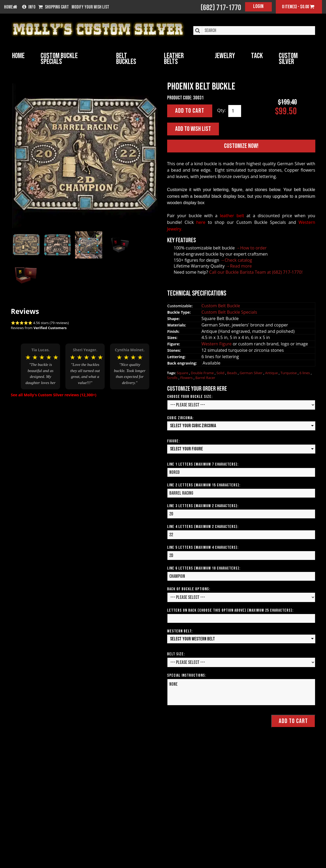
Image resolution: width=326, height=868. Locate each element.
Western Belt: (180, 631)
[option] (40, 365)
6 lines (305, 373)
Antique (272, 373)
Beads (232, 373)
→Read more (239, 266)
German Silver (251, 373)
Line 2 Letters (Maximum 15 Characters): (204, 485)
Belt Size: (176, 654)
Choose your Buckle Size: (190, 397)
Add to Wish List (193, 129)
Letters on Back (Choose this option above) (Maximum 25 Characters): (230, 610)
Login (258, 6)
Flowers (187, 378)
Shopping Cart (54, 7)
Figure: (173, 441)
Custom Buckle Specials (59, 59)
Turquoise (289, 373)
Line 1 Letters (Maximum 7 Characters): (203, 464)
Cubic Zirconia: (180, 418)
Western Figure (217, 344)
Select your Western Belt (193, 639)
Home (18, 56)
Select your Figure (186, 449)
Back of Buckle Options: (189, 589)
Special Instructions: (187, 676)
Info (29, 7)
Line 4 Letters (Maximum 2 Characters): (203, 527)
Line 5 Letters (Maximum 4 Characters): (203, 548)
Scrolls (173, 378)
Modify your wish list (90, 7)
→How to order (251, 248)
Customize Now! (241, 146)
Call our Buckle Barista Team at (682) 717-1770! (256, 272)
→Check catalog (236, 260)
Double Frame (203, 373)
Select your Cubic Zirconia (193, 426)
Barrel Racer (205, 378)
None (241, 692)
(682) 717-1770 (221, 8)
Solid (221, 373)
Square (183, 373)
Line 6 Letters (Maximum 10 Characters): (204, 568)
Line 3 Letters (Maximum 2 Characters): (203, 506)
